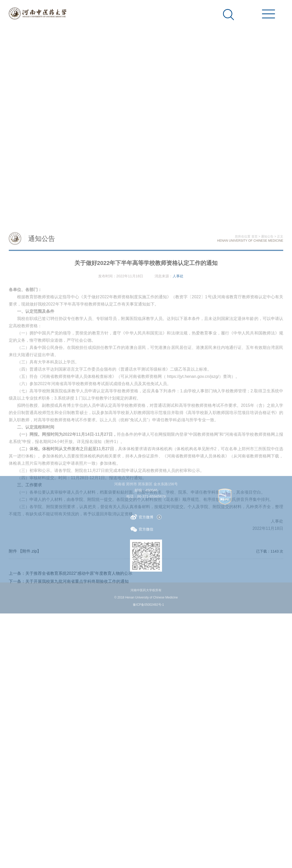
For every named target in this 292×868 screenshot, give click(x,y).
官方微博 (142, 517)
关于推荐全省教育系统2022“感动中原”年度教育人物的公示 (79, 678)
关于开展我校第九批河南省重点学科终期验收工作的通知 (77, 686)
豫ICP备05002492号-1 (148, 605)
